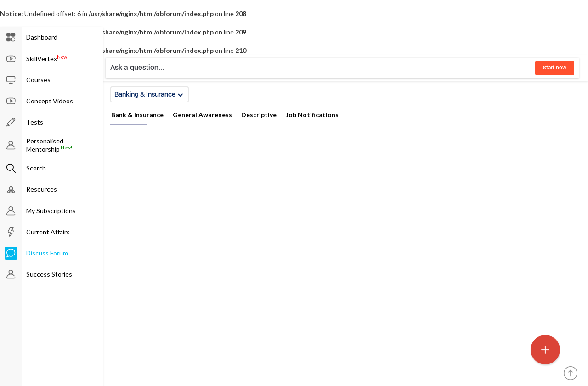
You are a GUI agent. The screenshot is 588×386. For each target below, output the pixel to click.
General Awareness (202, 115)
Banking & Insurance (149, 94)
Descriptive (259, 115)
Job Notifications (312, 115)
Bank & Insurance (137, 115)
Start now (555, 68)
